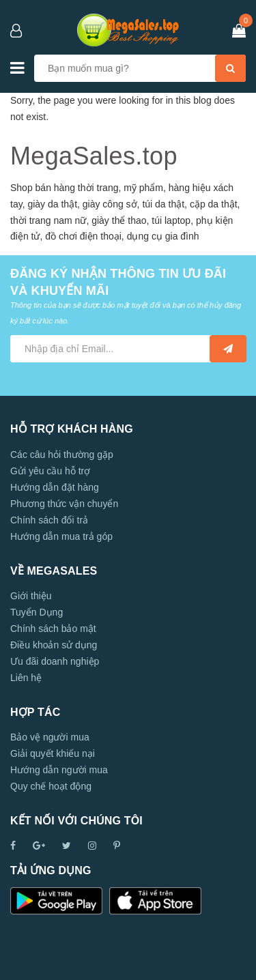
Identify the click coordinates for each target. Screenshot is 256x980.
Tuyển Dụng (37, 612)
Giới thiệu (31, 596)
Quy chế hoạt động (51, 786)
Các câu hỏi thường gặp (62, 455)
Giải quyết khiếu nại (53, 753)
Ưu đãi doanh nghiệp (55, 661)
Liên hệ (26, 678)
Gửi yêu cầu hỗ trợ (50, 471)
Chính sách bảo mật (53, 629)
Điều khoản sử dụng (54, 645)
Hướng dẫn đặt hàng (55, 487)
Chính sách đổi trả (49, 520)
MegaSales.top (94, 156)
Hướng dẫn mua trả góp (61, 536)
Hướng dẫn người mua (59, 770)
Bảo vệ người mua (50, 737)
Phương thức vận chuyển (64, 504)
